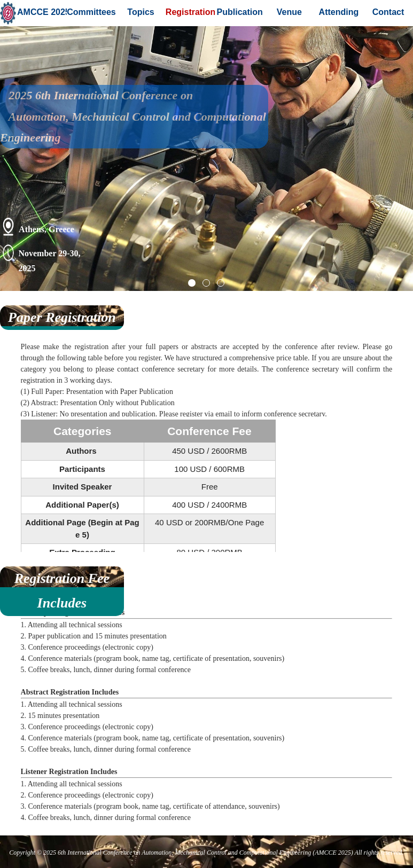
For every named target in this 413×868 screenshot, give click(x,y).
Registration (190, 12)
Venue (289, 12)
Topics (141, 12)
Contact (388, 12)
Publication (240, 12)
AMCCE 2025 (42, 12)
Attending (339, 12)
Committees (91, 12)
